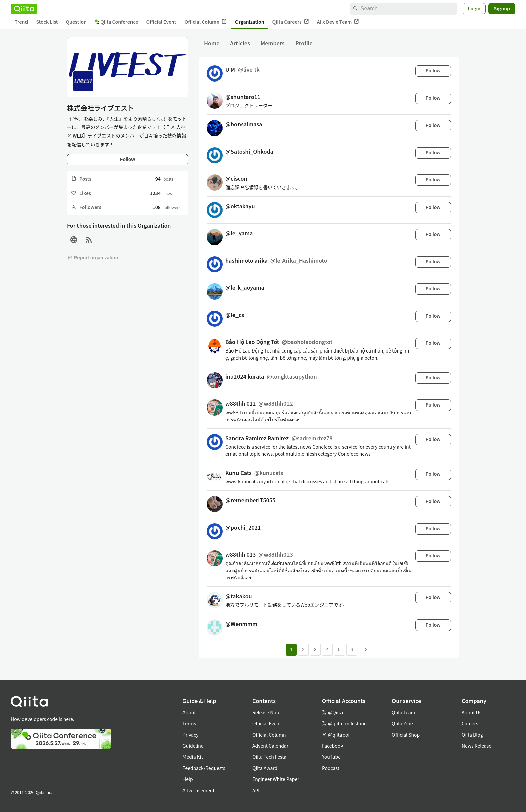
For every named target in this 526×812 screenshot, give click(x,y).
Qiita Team (404, 712)
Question (76, 22)
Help (188, 779)
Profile (304, 43)
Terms (189, 723)
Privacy (190, 735)
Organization (249, 22)
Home (212, 43)
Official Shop (406, 735)
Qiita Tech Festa (269, 757)
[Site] (74, 240)
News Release (477, 746)
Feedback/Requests (204, 768)
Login (474, 8)
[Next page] (366, 650)
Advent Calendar (270, 746)
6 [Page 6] (351, 649)
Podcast (331, 768)
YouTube (331, 757)
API (256, 790)
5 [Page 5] (339, 649)
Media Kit (193, 757)
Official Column (206, 22)
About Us (471, 712)
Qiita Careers (291, 22)
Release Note (266, 712)
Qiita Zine (402, 723)
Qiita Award (265, 768)
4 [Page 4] (327, 649)
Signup (502, 8)
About (189, 712)
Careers (470, 723)
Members (273, 43)
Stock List (47, 22)
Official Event (161, 22)
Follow (127, 159)
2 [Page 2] (303, 649)
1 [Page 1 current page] (291, 649)
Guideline (193, 746)
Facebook (333, 746)
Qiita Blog (472, 735)
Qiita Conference (116, 22)
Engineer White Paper (276, 779)
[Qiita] (24, 9)
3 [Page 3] (315, 649)
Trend (21, 22)
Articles (240, 43)
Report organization (93, 258)
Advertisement (199, 790)
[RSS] (89, 240)
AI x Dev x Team (338, 22)
